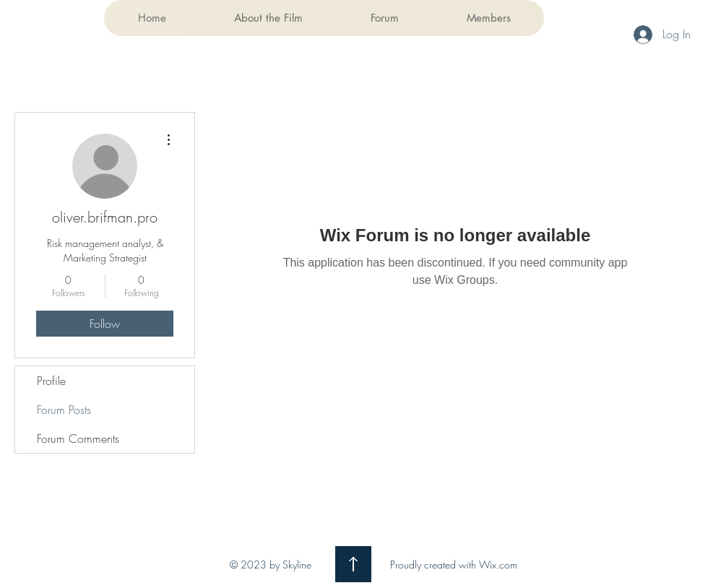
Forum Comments (78, 438)
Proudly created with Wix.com (454, 565)
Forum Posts (64, 410)
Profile (51, 381)
